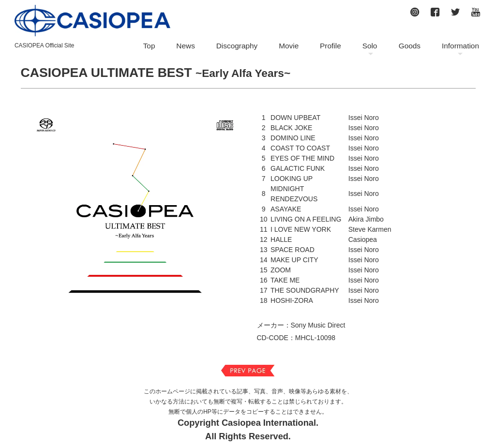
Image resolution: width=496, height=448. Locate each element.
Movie (289, 46)
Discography (237, 46)
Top (149, 46)
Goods (410, 46)
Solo (370, 46)
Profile (331, 46)
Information (460, 46)
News (185, 46)
